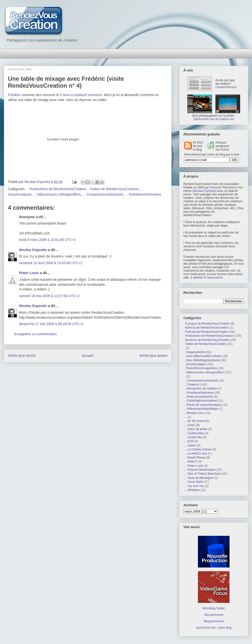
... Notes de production (198, 397)
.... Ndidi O (190, 462)
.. (184, 348)
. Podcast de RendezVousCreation (206, 332)
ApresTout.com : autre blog (214, 628)
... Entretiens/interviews (143, 194)
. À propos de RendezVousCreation (207, 324)
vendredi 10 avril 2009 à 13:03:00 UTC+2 (51, 263)
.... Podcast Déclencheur (199, 470)
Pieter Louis (29, 273)
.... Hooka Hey (193, 437)
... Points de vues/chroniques (202, 405)
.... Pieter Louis (193, 466)
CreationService (226, 87)
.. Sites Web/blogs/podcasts (202, 360)
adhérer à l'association (208, 278)
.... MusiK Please (194, 458)
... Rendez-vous (194, 413)
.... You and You (194, 486)
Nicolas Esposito (33, 250)
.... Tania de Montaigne (198, 478)
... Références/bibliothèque (201, 409)
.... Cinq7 (189, 425)
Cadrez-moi (226, 119)
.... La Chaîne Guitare (198, 449)
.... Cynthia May (194, 433)
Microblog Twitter (214, 608)
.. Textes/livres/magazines (200, 368)
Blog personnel (214, 621)
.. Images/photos (194, 352)
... (185, 376)
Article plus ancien (153, 356)
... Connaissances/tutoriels (103, 194)
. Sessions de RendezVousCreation (207, 340)
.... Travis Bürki (193, 482)
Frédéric (14, 95)
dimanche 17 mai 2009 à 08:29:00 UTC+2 (51, 324)
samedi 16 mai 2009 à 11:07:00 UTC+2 (49, 296)
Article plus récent (22, 356)
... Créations (191, 385)
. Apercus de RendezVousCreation (206, 328)
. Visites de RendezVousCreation (113, 189)
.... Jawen (190, 445)
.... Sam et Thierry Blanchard (202, 474)
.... (185, 417)
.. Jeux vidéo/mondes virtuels (202, 356)
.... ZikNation (192, 490)
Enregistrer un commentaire (35, 334)
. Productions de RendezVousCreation (57, 189)
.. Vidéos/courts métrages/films (57, 194)
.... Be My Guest (194, 421)
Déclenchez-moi (204, 119)
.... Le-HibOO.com (195, 454)
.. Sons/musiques (195, 364)
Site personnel (214, 615)
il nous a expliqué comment (81, 95)
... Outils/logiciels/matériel (200, 401)
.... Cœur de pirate (195, 429)
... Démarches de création (200, 388)
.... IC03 (189, 441)
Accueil (87, 356)
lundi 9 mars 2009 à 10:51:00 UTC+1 (47, 240)
